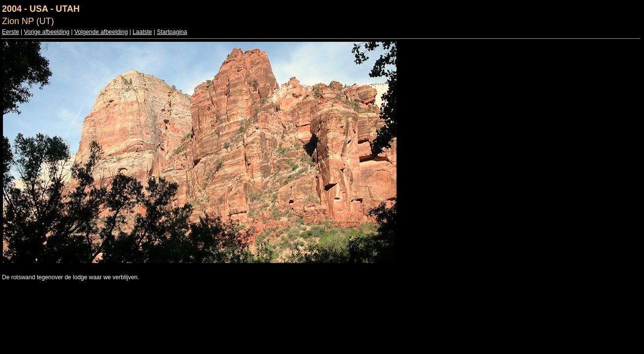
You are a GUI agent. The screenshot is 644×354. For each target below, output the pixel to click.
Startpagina (172, 32)
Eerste (11, 32)
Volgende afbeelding (101, 32)
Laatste (142, 32)
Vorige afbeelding (46, 32)
